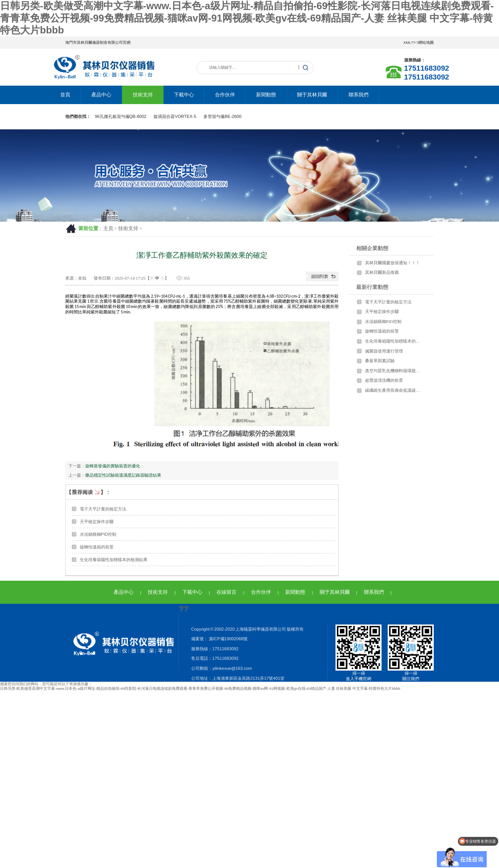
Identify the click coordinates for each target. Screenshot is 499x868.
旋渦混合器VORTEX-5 (175, 116)
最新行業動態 (372, 287)
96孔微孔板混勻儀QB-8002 (121, 116)
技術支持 (143, 95)
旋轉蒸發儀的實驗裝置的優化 (113, 466)
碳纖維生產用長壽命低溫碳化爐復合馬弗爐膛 (394, 390)
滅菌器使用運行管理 (384, 351)
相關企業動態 (372, 248)
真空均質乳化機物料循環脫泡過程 (394, 371)
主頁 (108, 229)
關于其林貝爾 (312, 95)
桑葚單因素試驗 (380, 361)
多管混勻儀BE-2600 (222, 116)
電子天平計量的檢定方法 (103, 509)
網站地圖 (426, 42)
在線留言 (226, 592)
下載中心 (184, 95)
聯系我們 (359, 95)
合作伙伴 (225, 95)
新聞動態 (266, 95)
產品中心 (101, 95)
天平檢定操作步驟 (97, 522)
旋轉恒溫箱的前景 (97, 547)
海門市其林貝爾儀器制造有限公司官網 (98, 42)
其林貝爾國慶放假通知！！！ (392, 263)
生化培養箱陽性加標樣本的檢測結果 (114, 560)
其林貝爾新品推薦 (382, 272)
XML (407, 42)
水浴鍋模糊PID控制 (98, 534)
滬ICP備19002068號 (228, 639)
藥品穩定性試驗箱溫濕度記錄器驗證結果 (123, 475)
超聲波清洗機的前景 (384, 380)
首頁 (65, 95)
